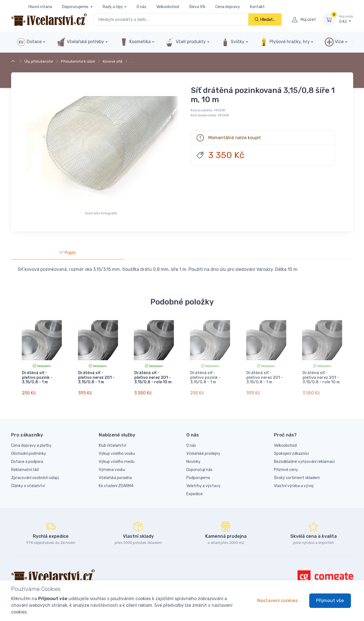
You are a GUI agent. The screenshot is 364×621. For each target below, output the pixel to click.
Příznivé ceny (286, 467)
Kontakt (257, 7)
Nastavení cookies (278, 600)
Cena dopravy (228, 7)
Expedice (195, 492)
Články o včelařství (28, 484)
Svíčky (233, 42)
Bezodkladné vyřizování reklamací (304, 459)
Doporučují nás (199, 467)
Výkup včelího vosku (117, 451)
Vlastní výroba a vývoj (294, 484)
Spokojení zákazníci (291, 451)
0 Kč (346, 19)
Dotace (29, 42)
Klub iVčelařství (112, 443)
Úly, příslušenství (39, 61)
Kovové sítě (113, 61)
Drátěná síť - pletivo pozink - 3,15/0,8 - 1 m (37, 378)
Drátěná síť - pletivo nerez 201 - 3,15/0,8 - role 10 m (153, 378)
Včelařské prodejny (203, 451)
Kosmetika (135, 42)
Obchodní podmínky (29, 451)
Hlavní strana (40, 7)
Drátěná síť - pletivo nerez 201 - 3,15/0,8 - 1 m (96, 378)
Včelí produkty (186, 42)
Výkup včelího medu (117, 459)
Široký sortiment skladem (297, 476)
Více (334, 42)
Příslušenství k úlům (78, 61)
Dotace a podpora (27, 459)
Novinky (193, 459)
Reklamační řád (25, 467)
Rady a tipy (113, 7)
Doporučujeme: (75, 7)
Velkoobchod (168, 7)
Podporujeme (198, 476)
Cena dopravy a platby (31, 443)
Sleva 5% (197, 7)
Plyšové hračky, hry (284, 42)
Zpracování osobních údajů (35, 476)
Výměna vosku (112, 467)
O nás (141, 7)
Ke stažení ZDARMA (116, 484)
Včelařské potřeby (80, 42)
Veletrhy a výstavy (203, 484)
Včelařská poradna (115, 476)
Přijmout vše (330, 600)
